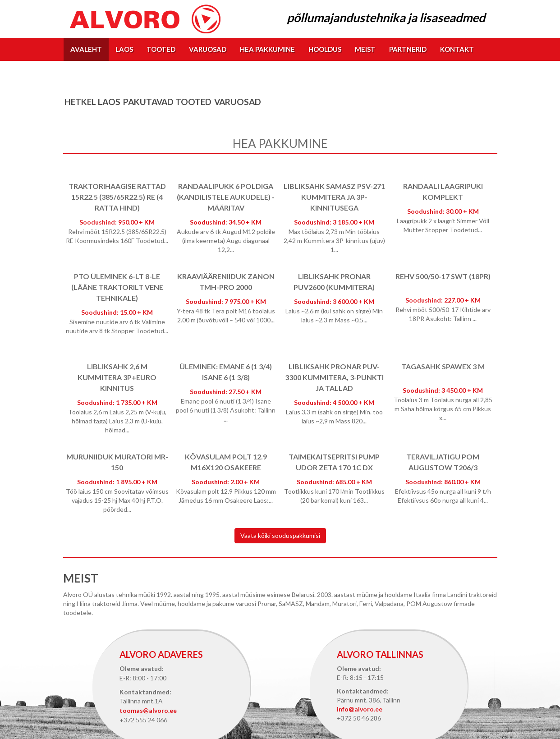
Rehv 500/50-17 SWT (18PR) (443, 276)
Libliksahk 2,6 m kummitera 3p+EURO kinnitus (117, 377)
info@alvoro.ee (360, 709)
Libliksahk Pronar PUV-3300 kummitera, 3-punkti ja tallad (334, 377)
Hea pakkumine (267, 49)
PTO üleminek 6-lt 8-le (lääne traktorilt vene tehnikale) (117, 287)
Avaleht (86, 49)
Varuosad (208, 49)
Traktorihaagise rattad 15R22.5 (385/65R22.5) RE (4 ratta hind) (117, 197)
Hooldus (325, 49)
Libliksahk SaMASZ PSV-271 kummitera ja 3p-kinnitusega (334, 197)
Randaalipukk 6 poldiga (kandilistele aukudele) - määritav (226, 197)
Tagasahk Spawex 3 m (443, 366)
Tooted (161, 49)
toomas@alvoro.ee (148, 710)
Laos (124, 49)
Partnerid (408, 49)
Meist (365, 49)
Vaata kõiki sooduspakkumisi (280, 535)
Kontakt (457, 49)
